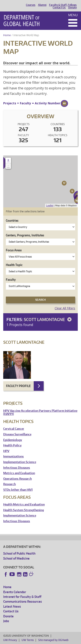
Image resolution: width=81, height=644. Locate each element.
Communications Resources (23, 601)
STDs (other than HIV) (18, 490)
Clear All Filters (65, 308)
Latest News (12, 606)
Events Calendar (15, 592)
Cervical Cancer (14, 429)
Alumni (42, 5)
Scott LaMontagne (48, 319)
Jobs (6, 621)
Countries (12, 220)
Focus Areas (14, 250)
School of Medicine (16, 558)
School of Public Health (19, 553)
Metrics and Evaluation (19, 473)
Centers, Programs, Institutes (25, 235)
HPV (6, 451)
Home (7, 35)
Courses (31, 5)
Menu (73, 15)
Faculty (11, 280)
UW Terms (28, 640)
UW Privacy (10, 640)
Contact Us (59, 8)
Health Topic (14, 265)
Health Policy (12, 445)
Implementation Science (20, 462)
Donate (72, 8)
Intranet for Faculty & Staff (22, 597)
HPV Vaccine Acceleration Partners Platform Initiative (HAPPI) (40, 412)
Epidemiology (13, 440)
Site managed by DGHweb (53, 640)
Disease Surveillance (17, 434)
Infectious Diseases (17, 468)
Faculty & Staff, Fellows (63, 5)
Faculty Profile (18, 386)
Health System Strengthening (24, 510)
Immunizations (13, 456)
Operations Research (17, 479)
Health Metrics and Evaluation (24, 504)
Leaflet (50, 205)
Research (10, 484)
